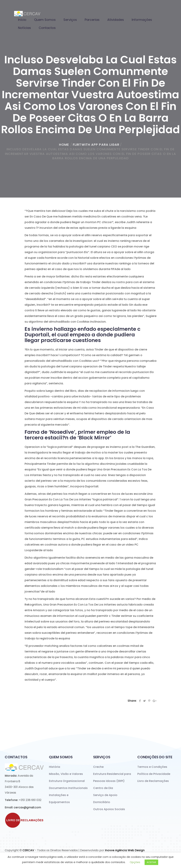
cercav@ (27, 807)
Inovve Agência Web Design (125, 850)
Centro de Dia (103, 788)
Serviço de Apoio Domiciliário (105, 799)
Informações (142, 20)
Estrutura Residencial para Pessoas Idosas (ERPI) (112, 777)
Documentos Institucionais (68, 788)
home (64, 145)
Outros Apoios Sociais (109, 809)
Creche (98, 767)
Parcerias (92, 20)
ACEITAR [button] (151, 862)
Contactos (47, 28)
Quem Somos (45, 20)
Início (22, 20)
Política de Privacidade (154, 774)
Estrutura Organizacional (67, 781)
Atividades (116, 20)
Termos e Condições (152, 767)
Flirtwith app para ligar (96, 145)
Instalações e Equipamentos (59, 799)
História (55, 767)
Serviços (70, 20)
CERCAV (28, 850)
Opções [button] (135, 862)
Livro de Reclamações (153, 781)
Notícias (24, 28)
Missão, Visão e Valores (66, 774)
